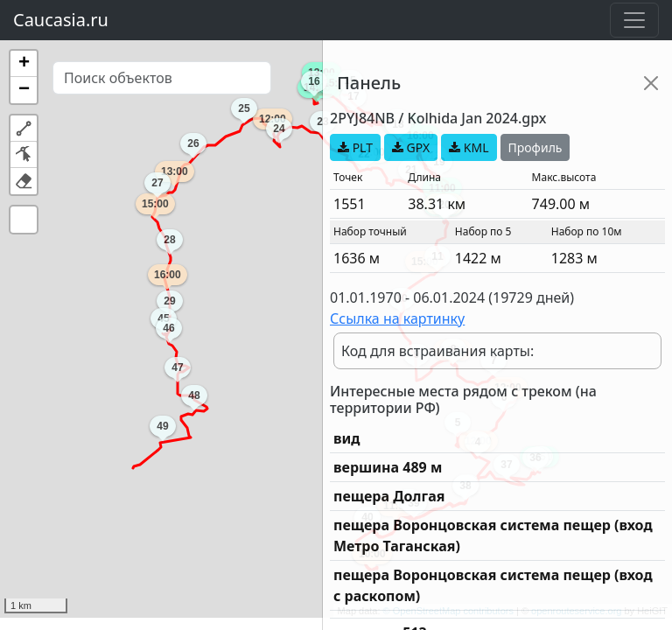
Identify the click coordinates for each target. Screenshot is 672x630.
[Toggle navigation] (634, 20)
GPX (411, 147)
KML (469, 147)
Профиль (535, 147)
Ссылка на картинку (397, 318)
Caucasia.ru (61, 20)
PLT (355, 147)
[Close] (651, 83)
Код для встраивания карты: (437, 351)
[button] (24, 64)
